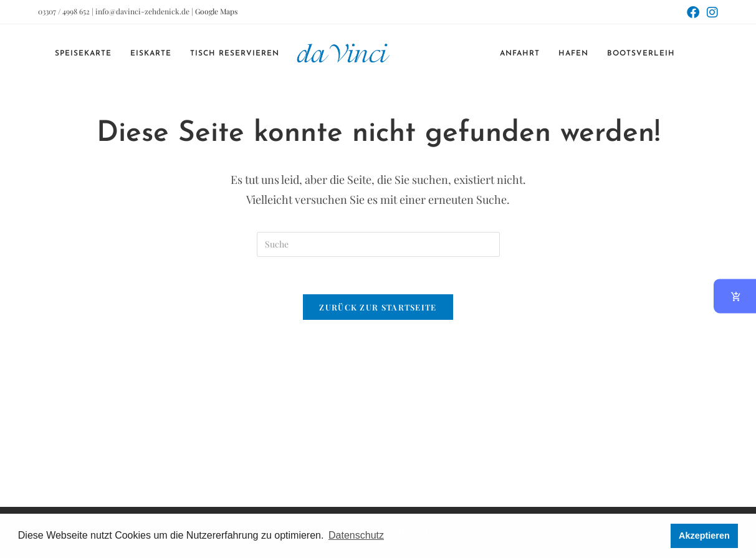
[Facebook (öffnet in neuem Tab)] (693, 12)
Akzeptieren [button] (704, 536)
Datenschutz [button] (356, 535)
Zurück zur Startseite (378, 307)
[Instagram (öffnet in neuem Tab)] (711, 12)
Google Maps (216, 11)
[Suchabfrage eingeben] (378, 244)
